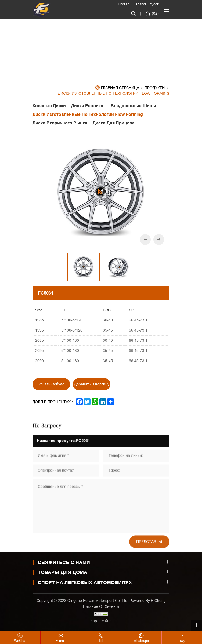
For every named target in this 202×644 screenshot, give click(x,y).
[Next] (159, 240)
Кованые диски (49, 106)
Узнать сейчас (51, 384)
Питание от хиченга (101, 606)
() (155, 13)
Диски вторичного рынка (60, 123)
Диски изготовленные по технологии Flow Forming (114, 93)
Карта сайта (101, 621)
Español (140, 4)
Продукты (155, 88)
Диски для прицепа (114, 123)
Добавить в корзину (92, 384)
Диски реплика (88, 106)
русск (154, 4)
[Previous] (145, 240)
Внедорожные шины (133, 106)
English (124, 4)
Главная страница (120, 88)
